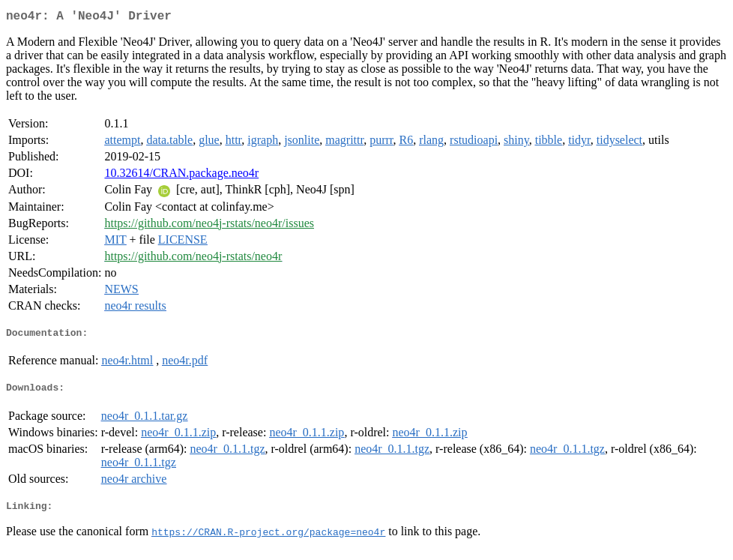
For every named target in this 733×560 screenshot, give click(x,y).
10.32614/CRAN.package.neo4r (181, 176)
